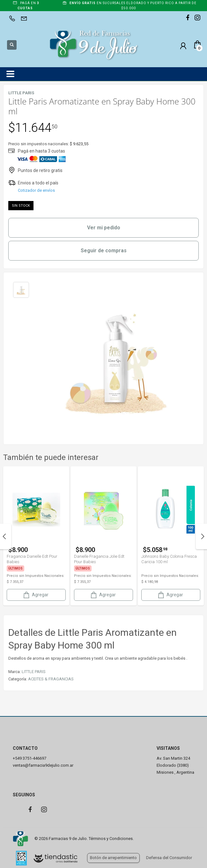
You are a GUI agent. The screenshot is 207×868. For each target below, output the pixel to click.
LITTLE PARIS (34, 672)
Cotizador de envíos (36, 190)
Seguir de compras (104, 251)
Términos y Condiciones (111, 839)
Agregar (35, 595)
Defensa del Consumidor (169, 858)
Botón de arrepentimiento (113, 858)
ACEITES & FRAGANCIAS (51, 679)
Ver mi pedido (104, 228)
